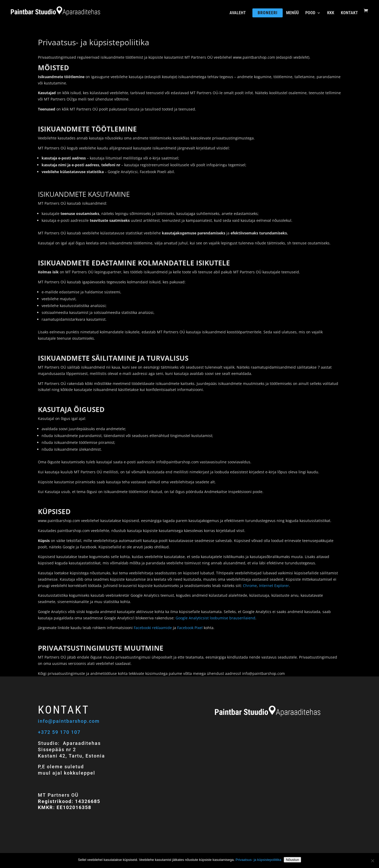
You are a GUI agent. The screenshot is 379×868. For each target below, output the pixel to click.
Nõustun (292, 860)
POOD (310, 13)
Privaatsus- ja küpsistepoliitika (258, 860)
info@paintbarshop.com (70, 721)
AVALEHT (238, 13)
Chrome (250, 586)
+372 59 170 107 (59, 732)
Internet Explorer (274, 586)
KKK (331, 13)
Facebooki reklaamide (153, 628)
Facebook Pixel (190, 628)
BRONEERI (268, 13)
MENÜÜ (292, 13)
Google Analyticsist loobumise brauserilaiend (215, 618)
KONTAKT (349, 13)
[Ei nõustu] (372, 861)
